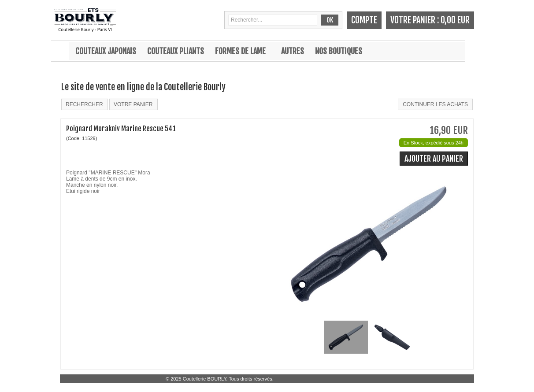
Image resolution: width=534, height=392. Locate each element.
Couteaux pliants (176, 51)
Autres (293, 51)
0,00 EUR (455, 20)
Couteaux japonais (106, 51)
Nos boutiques (339, 51)
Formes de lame (240, 51)
